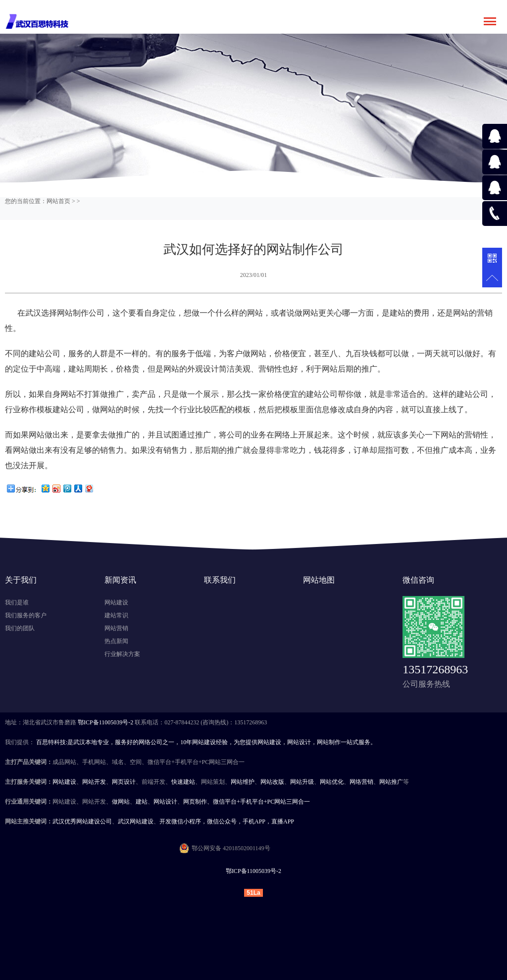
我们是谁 (17, 602)
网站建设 (116, 602)
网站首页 (58, 201)
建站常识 (116, 615)
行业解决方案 (122, 654)
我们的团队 (20, 628)
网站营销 (116, 628)
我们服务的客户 (26, 615)
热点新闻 (116, 641)
